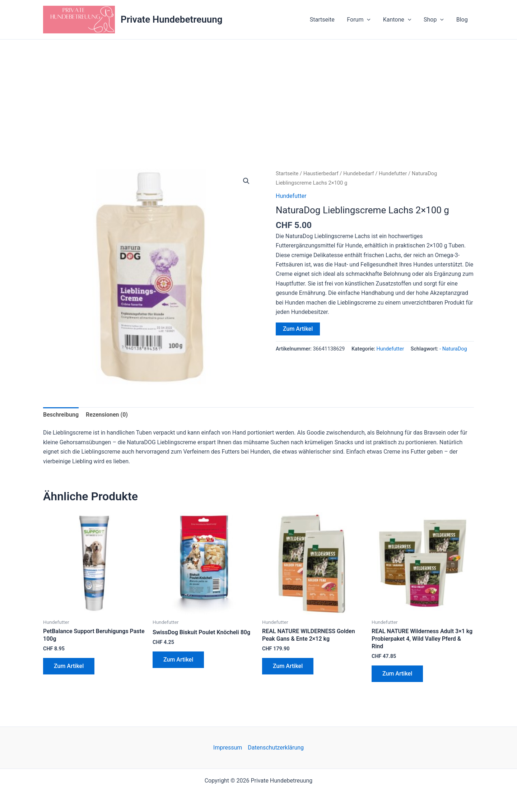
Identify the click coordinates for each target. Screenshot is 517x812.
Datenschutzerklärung (276, 748)
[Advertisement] (258, 93)
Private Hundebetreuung (172, 19)
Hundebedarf (358, 173)
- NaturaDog (453, 349)
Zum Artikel (298, 329)
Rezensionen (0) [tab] (107, 415)
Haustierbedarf (321, 173)
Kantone (399, 20)
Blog (462, 20)
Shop (435, 20)
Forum (362, 20)
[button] (371, 20)
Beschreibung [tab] (61, 415)
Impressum (228, 748)
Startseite (327, 20)
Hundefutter (393, 173)
